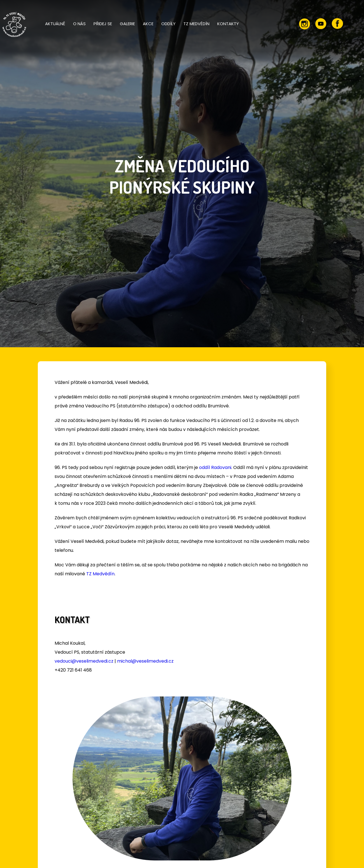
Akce (148, 24)
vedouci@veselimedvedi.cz (84, 661)
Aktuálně (55, 24)
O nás (79, 24)
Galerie (127, 24)
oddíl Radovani (215, 467)
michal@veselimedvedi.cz (145, 661)
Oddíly (168, 24)
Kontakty (228, 24)
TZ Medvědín (196, 24)
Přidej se (103, 24)
